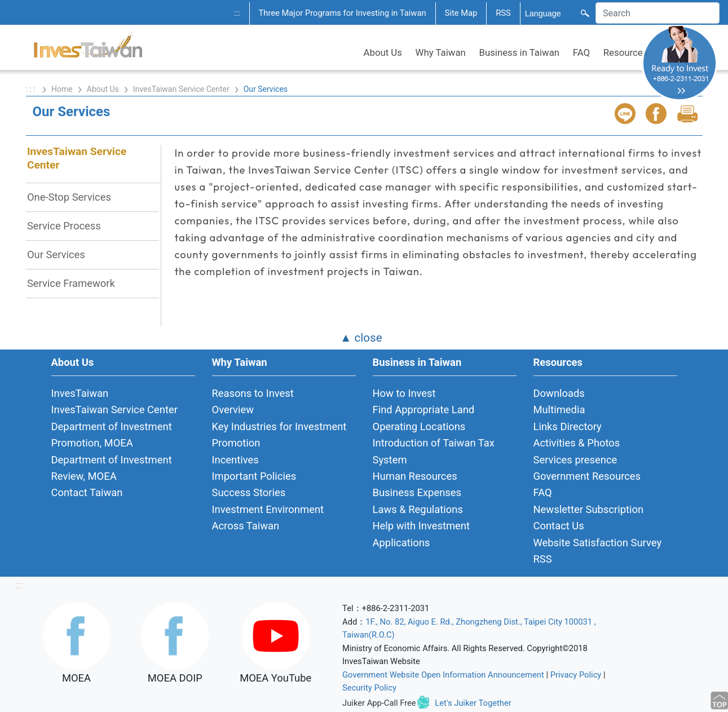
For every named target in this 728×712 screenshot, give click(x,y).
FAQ (581, 52)
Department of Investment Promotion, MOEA (112, 435)
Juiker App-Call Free (379, 703)
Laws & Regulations (418, 509)
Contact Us (559, 526)
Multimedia (559, 410)
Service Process (64, 226)
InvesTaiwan (80, 393)
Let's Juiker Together (473, 703)
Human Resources (415, 476)
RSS (503, 13)
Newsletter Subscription (589, 509)
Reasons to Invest (253, 393)
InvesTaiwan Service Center (181, 89)
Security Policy (369, 688)
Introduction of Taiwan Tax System (434, 451)
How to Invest (404, 393)
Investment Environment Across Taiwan (268, 518)
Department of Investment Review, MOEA (112, 468)
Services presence (575, 460)
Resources (626, 52)
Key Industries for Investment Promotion (279, 435)
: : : (32, 89)
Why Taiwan (441, 52)
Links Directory (568, 426)
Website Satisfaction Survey (598, 543)
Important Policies (254, 476)
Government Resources (587, 476)
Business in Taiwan (520, 52)
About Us (383, 52)
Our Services (56, 255)
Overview (233, 410)
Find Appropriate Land (424, 410)
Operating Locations (419, 426)
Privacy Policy (576, 675)
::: (237, 13)
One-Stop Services (69, 197)
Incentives (235, 460)
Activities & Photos (577, 443)
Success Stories (249, 492)
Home (62, 89)
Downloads (559, 393)
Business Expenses (417, 492)
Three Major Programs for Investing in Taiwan (343, 13)
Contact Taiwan (87, 492)
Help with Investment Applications (422, 534)
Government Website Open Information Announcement (443, 675)
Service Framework (71, 283)
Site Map (461, 13)
